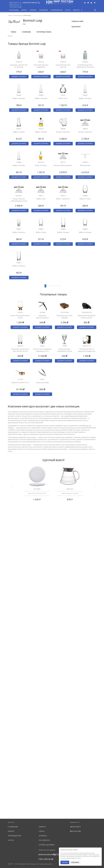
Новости (76, 10)
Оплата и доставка (47, 845)
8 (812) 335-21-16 (15, 3)
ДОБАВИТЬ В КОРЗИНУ (19, 77)
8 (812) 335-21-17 (15, 5)
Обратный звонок (31, 3)
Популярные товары (44, 32)
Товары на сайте (77, 21)
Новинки (33, 10)
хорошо (65, 862)
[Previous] (44, 286)
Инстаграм (75, 831)
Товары (13, 32)
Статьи (42, 831)
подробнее (75, 862)
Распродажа (14, 10)
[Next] (60, 286)
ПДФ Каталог (76, 27)
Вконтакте (75, 827)
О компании (43, 10)
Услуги (68, 10)
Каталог (24, 10)
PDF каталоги (44, 840)
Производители (56, 10)
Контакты (43, 836)
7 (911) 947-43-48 (15, 7)
